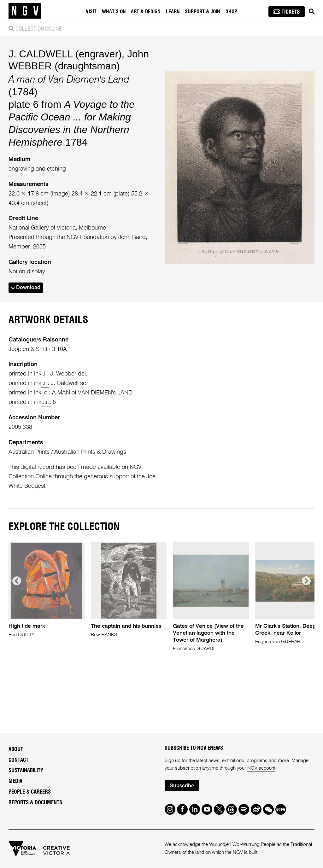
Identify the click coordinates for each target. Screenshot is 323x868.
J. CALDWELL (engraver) (65, 54)
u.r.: (46, 402)
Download (26, 288)
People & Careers (30, 792)
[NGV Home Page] (25, 11)
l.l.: (45, 374)
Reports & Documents (35, 803)
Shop (231, 12)
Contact (18, 760)
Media (15, 781)
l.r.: (45, 383)
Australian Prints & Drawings (90, 452)
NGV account (261, 768)
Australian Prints (29, 452)
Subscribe (182, 786)
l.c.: (46, 393)
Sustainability (26, 771)
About (16, 749)
